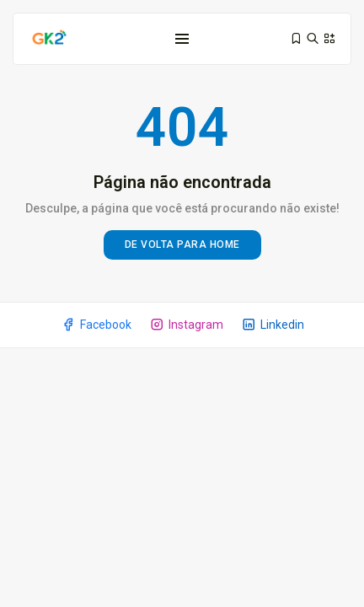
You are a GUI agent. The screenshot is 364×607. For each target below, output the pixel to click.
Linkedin (273, 325)
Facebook (96, 325)
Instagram (186, 325)
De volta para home (182, 244)
